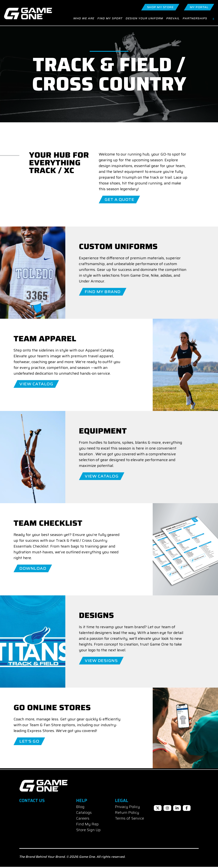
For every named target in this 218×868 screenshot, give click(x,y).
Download (33, 570)
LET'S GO (29, 742)
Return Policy (127, 814)
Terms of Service (129, 819)
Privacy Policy (127, 808)
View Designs (101, 662)
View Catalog (36, 385)
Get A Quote (119, 201)
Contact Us (32, 802)
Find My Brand (103, 293)
